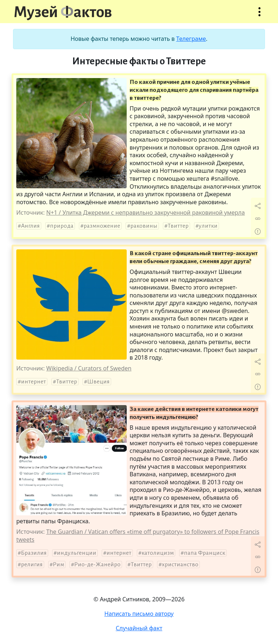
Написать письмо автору (139, 614)
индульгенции (77, 553)
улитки (208, 226)
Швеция (98, 382)
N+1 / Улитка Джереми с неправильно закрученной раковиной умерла (146, 212)
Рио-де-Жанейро (97, 564)
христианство (180, 564)
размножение (102, 226)
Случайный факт (139, 628)
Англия (30, 226)
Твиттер (178, 226)
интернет (33, 382)
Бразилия (34, 553)
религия (32, 564)
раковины (144, 226)
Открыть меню (260, 15)
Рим (58, 564)
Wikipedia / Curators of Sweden (89, 368)
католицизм (158, 553)
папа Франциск (205, 553)
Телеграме (191, 39)
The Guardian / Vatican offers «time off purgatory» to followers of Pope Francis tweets (138, 536)
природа (62, 226)
